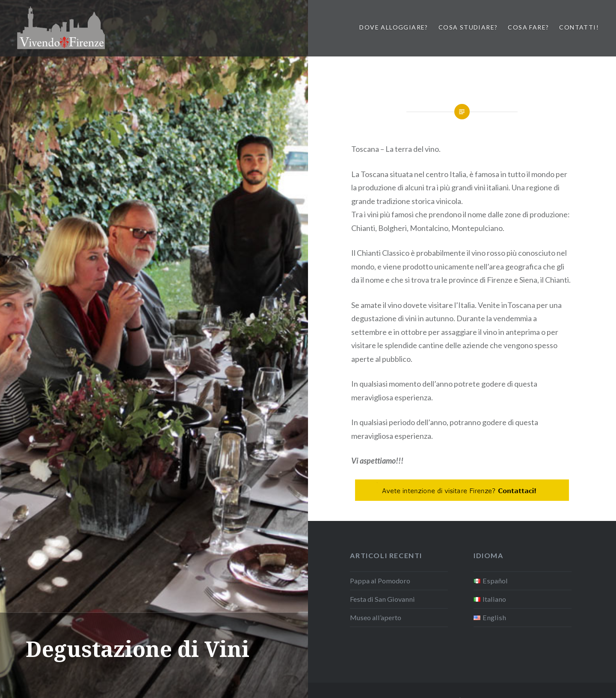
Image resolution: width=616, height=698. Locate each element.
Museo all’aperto (376, 617)
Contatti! (579, 27)
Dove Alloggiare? (394, 27)
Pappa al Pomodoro (380, 581)
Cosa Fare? (528, 27)
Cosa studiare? (468, 27)
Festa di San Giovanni (382, 599)
